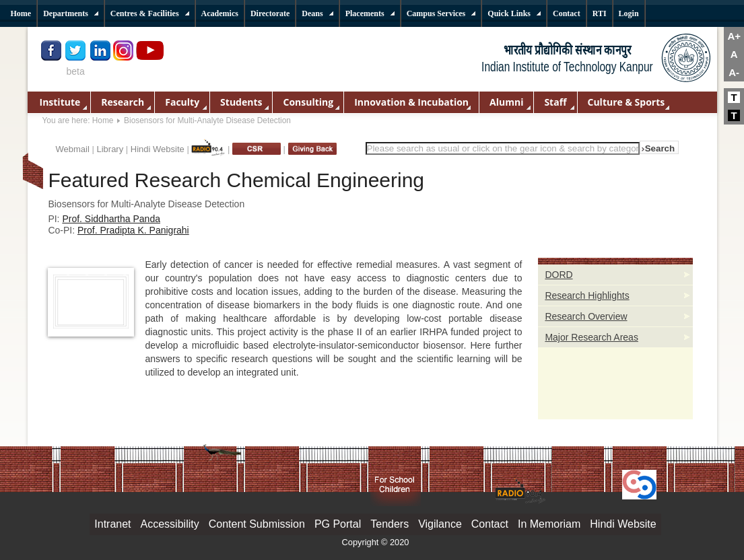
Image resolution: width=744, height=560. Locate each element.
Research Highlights (587, 295)
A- (734, 72)
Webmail (73, 149)
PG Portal (338, 524)
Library (110, 149)
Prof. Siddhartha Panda (111, 219)
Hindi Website (158, 149)
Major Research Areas (591, 337)
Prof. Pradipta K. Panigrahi (133, 230)
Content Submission (257, 524)
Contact (490, 524)
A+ (734, 36)
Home (103, 120)
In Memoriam (549, 524)
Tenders (390, 524)
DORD (559, 275)
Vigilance (440, 524)
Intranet (112, 524)
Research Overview (586, 316)
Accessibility (170, 524)
